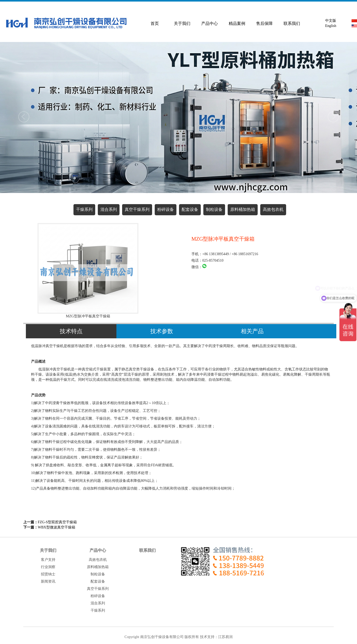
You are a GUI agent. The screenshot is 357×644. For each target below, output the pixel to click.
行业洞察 (48, 567)
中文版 (330, 21)
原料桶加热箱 (243, 209)
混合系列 (109, 209)
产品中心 (210, 23)
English (330, 26)
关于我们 (182, 23)
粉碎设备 (166, 209)
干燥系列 (84, 209)
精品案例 (237, 23)
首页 (155, 23)
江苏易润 (225, 637)
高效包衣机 (273, 209)
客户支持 (48, 560)
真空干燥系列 (137, 209)
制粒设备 (214, 209)
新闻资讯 (48, 581)
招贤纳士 (48, 574)
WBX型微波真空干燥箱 (49, 527)
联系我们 (292, 23)
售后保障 (264, 23)
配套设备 (190, 209)
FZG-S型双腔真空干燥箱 (50, 522)
